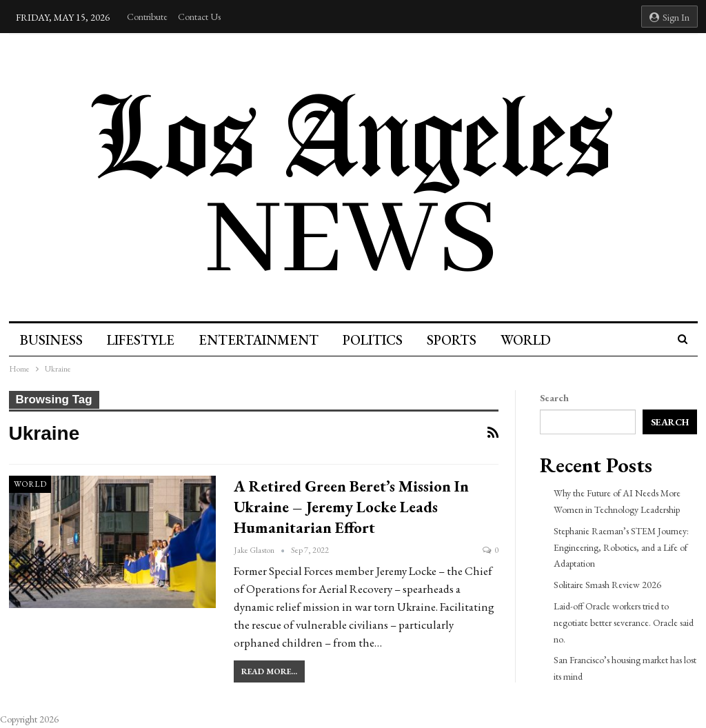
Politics (373, 340)
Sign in (669, 17)
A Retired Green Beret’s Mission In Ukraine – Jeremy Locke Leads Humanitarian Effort (351, 507)
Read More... (269, 671)
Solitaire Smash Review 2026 (607, 585)
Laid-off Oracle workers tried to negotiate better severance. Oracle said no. (624, 623)
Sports (452, 340)
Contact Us (199, 17)
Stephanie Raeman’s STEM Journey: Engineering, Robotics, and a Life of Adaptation (621, 547)
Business (51, 340)
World (526, 340)
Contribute (147, 17)
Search (554, 398)
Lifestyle (141, 340)
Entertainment (259, 340)
